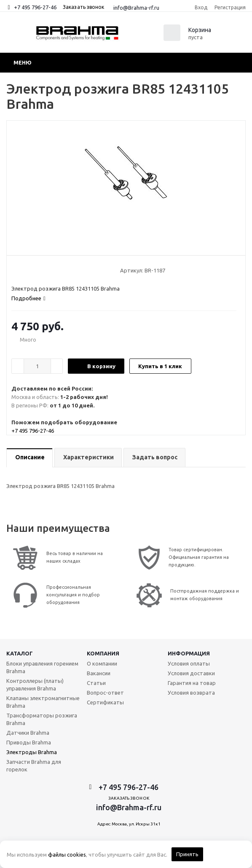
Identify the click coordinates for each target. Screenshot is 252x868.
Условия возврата (191, 693)
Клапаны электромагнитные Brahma (43, 702)
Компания (103, 653)
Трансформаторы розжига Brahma (42, 719)
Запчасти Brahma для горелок (34, 766)
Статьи (96, 683)
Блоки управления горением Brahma (42, 667)
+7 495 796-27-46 (35, 7)
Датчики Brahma (28, 733)
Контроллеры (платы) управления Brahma (35, 685)
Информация (189, 653)
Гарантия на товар (192, 683)
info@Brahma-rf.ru (136, 8)
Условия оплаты (189, 663)
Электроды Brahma (32, 752)
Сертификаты (105, 702)
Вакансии (99, 673)
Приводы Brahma (29, 742)
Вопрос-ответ (105, 693)
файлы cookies (67, 855)
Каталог (20, 653)
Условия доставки (191, 673)
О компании (102, 663)
